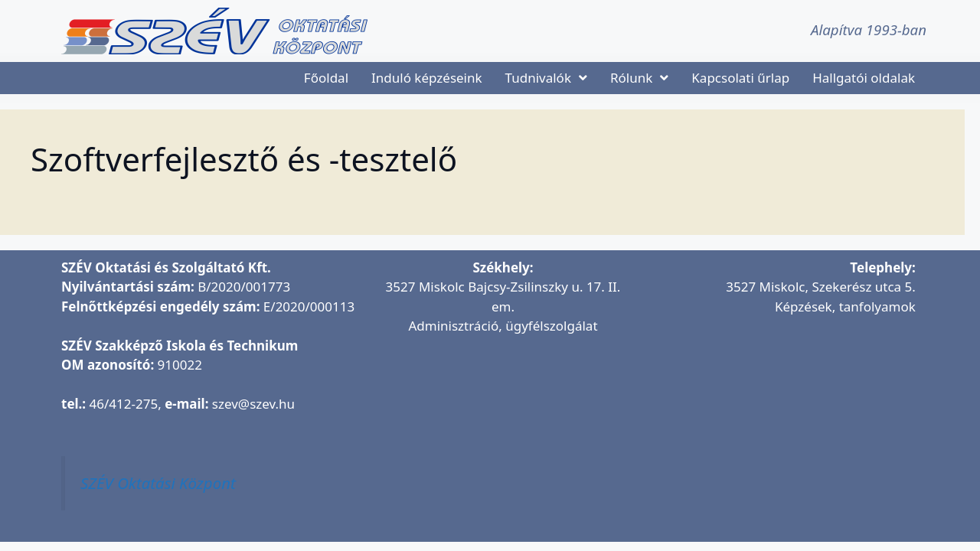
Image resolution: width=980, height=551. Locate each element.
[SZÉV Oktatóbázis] (779, 420)
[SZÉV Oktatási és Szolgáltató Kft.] (503, 439)
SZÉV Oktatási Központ (158, 483)
